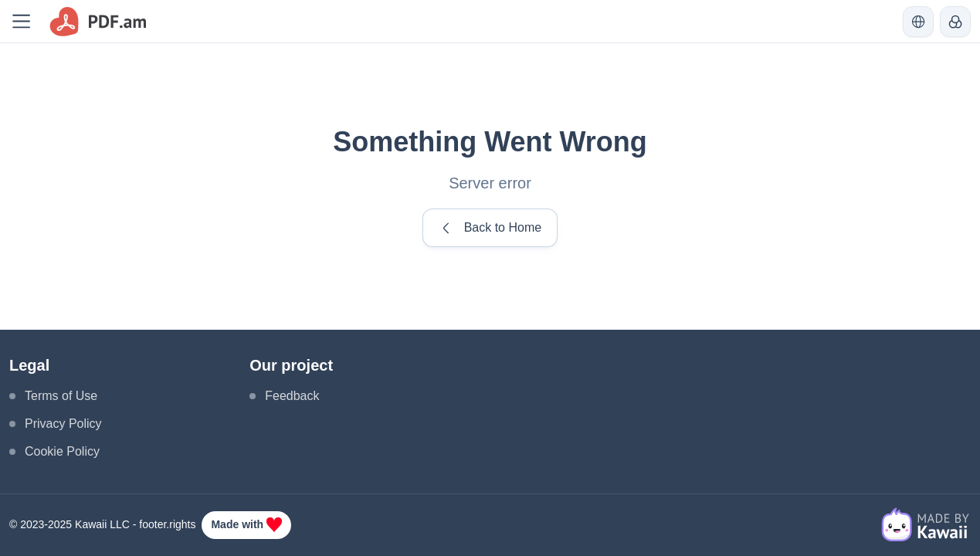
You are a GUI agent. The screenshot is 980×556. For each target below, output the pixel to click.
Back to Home (490, 228)
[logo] (98, 22)
